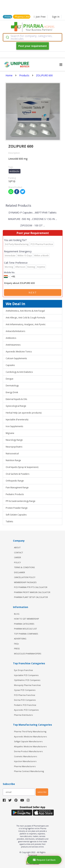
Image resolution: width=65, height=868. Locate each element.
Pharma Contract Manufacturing (29, 771)
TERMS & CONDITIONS (24, 567)
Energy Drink (12, 392)
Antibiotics (11, 338)
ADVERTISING (20, 639)
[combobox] (32, 37)
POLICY (17, 562)
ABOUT (17, 547)
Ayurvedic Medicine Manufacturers (30, 737)
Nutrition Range (13, 460)
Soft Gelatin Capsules (16, 515)
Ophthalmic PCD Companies (27, 680)
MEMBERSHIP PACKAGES (25, 582)
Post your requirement (33, 46)
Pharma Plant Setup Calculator (31, 597)
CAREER (18, 557)
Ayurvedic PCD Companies (26, 710)
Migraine (10, 433)
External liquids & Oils (16, 399)
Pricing (8, 17)
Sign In (56, 17)
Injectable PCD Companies (26, 675)
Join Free (40, 17)
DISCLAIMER (19, 572)
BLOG (17, 614)
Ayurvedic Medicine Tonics (19, 352)
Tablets (9, 521)
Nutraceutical (12, 454)
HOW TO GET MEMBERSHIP (27, 619)
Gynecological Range (16, 406)
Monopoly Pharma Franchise (27, 685)
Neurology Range (14, 440)
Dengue (10, 379)
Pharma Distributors (23, 715)
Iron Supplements (14, 426)
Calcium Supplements (16, 358)
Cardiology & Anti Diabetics (19, 372)
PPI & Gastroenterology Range (21, 501)
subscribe (42, 792)
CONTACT (19, 552)
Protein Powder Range (17, 508)
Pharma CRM (22, 17)
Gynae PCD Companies (25, 690)
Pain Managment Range (17, 487)
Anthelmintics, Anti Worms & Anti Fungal (25, 311)
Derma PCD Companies (25, 700)
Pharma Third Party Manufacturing (30, 731)
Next (33, 292)
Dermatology (12, 386)
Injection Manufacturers (25, 761)
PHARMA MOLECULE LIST (25, 629)
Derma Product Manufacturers (28, 751)
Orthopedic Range (15, 481)
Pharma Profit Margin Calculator (32, 592)
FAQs (16, 644)
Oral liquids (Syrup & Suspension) (22, 467)
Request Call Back (44, 860)
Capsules (10, 365)
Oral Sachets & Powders (18, 474)
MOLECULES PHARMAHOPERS (28, 654)
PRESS (17, 649)
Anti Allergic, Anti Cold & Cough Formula (25, 318)
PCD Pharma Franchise (25, 695)
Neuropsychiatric (14, 447)
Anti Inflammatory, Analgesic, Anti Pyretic (26, 324)
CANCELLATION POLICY (25, 577)
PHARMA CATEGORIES (24, 624)
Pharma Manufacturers (25, 766)
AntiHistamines (13, 345)
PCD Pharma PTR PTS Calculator (31, 587)
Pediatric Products (15, 494)
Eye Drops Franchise (23, 670)
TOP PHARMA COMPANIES (26, 634)
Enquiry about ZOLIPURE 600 (33, 283)
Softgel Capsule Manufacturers (28, 741)
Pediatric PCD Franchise (25, 705)
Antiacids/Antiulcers (15, 331)
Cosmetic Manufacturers (25, 756)
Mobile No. (10, 272)
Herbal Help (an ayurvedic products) (24, 413)
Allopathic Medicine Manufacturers (30, 746)
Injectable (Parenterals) (17, 420)
